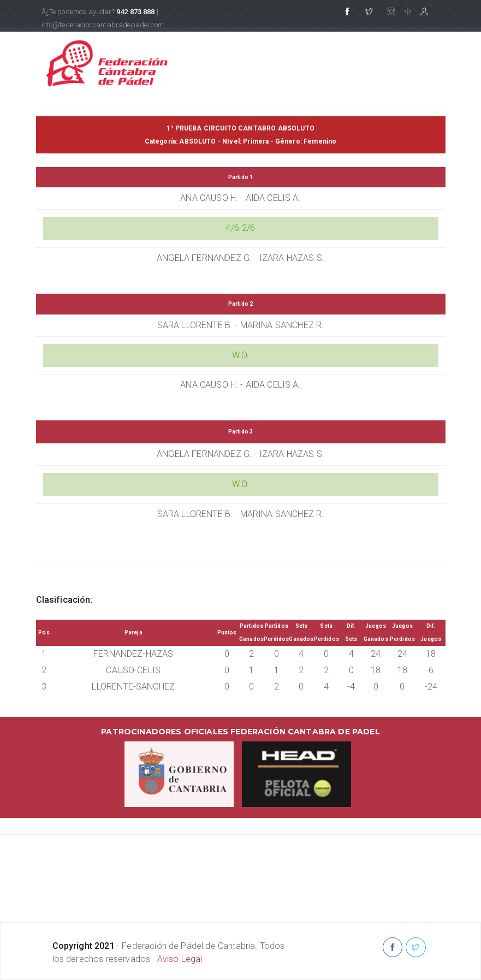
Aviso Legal (180, 959)
